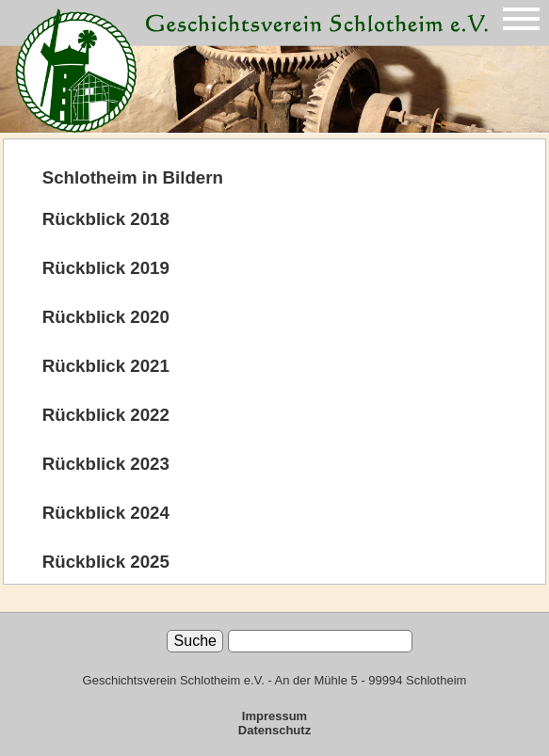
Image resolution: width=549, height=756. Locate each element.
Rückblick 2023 (106, 464)
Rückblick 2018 (106, 219)
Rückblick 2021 (106, 366)
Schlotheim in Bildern (133, 177)
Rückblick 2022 (106, 415)
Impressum (274, 716)
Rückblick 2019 (106, 268)
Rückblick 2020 (106, 317)
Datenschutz (274, 730)
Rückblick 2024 (106, 513)
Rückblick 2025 (106, 562)
